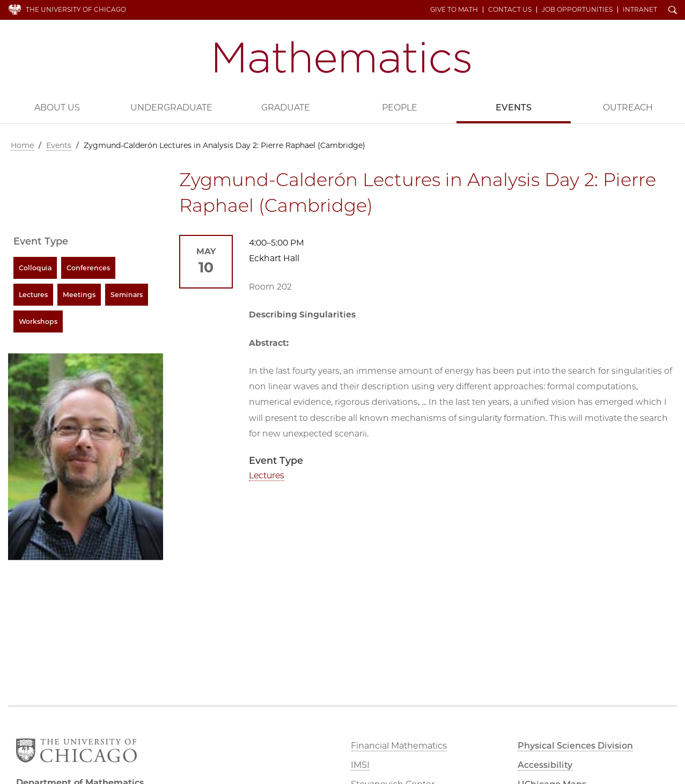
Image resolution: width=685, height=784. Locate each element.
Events (514, 108)
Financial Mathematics (399, 746)
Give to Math (454, 10)
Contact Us (510, 10)
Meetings (79, 295)
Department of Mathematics (343, 57)
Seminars (127, 295)
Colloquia (35, 268)
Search (673, 11)
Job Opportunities (577, 10)
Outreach (628, 108)
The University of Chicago (76, 9)
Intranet (640, 10)
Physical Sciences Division (575, 746)
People (400, 108)
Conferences (88, 268)
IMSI (360, 765)
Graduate (286, 108)
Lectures (267, 475)
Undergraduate (171, 108)
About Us (57, 108)
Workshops (38, 321)
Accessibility (545, 765)
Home (22, 145)
